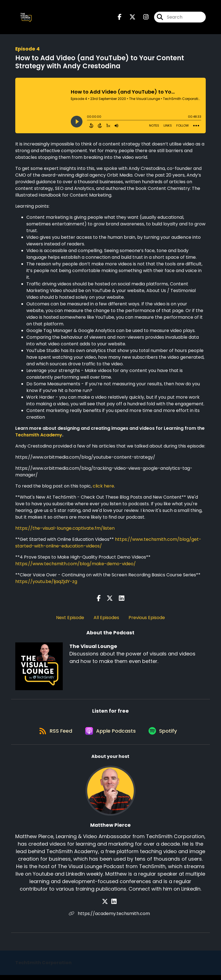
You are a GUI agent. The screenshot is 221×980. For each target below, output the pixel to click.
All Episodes (106, 620)
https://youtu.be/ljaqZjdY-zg (46, 583)
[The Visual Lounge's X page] (129, 18)
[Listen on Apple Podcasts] (110, 735)
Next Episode (70, 620)
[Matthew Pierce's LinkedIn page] (114, 907)
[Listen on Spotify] (165, 735)
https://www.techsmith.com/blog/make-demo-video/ (76, 566)
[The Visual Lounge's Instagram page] (143, 18)
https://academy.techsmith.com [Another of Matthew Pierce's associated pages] (110, 919)
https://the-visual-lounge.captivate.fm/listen (65, 530)
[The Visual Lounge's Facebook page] (120, 18)
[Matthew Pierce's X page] (107, 907)
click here (103, 488)
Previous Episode (147, 620)
